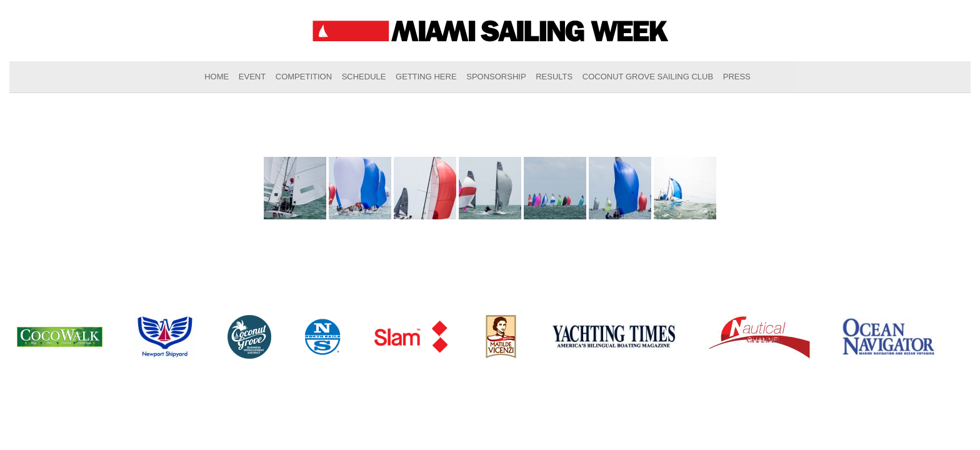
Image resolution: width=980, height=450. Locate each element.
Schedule (364, 77)
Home (217, 77)
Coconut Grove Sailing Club (648, 77)
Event (252, 77)
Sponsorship (496, 77)
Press (737, 77)
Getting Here (426, 77)
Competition (304, 77)
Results (554, 77)
